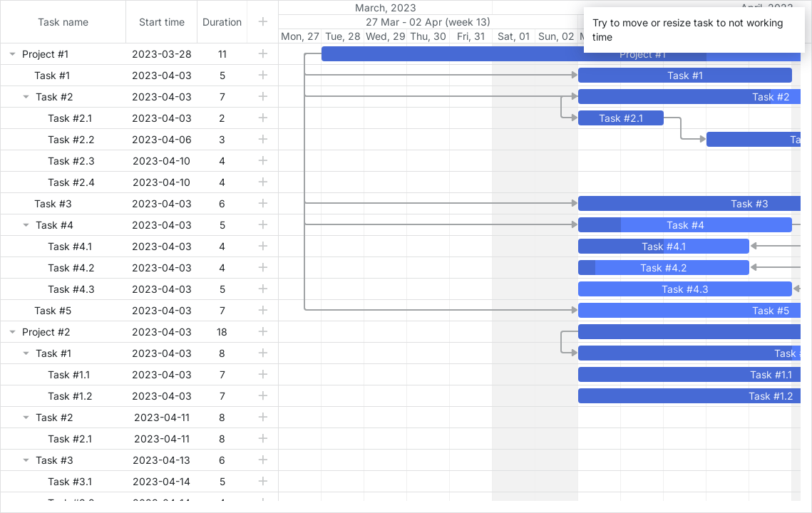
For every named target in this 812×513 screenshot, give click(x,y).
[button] (263, 54)
